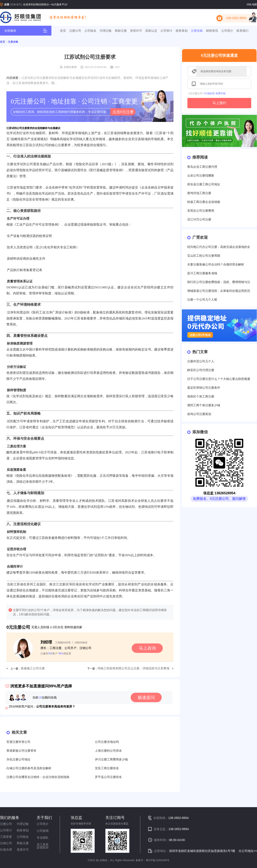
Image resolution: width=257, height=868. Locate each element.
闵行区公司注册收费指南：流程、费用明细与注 (219, 282)
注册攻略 (197, 31)
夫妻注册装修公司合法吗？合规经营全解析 (216, 265)
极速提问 (146, 697)
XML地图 (252, 4)
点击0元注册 (123, 112)
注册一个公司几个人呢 (202, 300)
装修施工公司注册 (33, 668)
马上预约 (219, 103)
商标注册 (121, 31)
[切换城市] (16, 4)
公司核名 (90, 31)
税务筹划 (182, 31)
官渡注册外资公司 (18, 742)
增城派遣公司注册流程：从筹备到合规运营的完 (219, 291)
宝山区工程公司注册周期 (204, 256)
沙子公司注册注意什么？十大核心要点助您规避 (219, 379)
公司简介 (227, 31)
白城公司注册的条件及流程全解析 (29, 768)
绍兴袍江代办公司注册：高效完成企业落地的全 (219, 247)
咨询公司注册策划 (199, 414)
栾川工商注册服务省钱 (202, 273)
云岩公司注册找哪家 (201, 176)
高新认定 (151, 31)
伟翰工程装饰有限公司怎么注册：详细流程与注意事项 (133, 668)
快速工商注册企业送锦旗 (204, 202)
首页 (63, 31)
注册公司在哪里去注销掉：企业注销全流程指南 (38, 777)
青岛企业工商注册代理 (202, 167)
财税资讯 (212, 31)
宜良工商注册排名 (107, 768)
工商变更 (6, 837)
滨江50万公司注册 (199, 220)
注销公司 (6, 843)
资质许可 (136, 31)
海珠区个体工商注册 (201, 397)
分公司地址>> (248, 851)
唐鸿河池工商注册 (199, 193)
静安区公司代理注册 (201, 370)
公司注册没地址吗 (107, 742)
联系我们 (242, 31)
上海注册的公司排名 (108, 751)
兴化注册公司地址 (18, 759)
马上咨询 (147, 648)
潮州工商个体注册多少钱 (204, 405)
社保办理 (6, 850)
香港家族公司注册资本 (21, 751)
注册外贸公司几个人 (201, 361)
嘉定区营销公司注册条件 (204, 388)
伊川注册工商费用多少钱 (111, 759)
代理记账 (106, 31)
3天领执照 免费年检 (214, 93)
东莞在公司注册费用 (201, 211)
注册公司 (75, 31)
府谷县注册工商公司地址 (204, 184)
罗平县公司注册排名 (108, 777)
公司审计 (166, 31)
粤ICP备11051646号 (158, 860)
